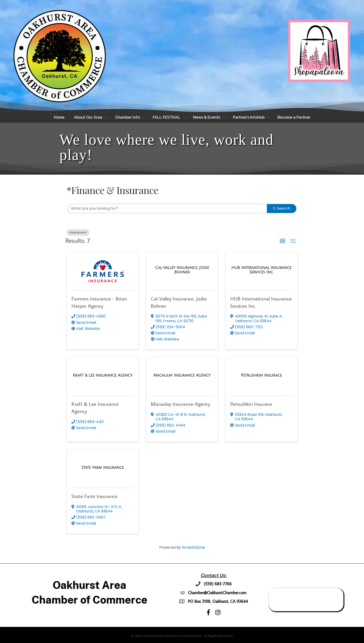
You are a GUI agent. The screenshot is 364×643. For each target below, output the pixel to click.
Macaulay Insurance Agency (180, 404)
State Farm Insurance (94, 496)
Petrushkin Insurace (251, 404)
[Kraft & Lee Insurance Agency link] (103, 375)
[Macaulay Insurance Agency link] (182, 375)
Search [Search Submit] (282, 208)
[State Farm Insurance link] (103, 468)
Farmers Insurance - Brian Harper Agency (99, 302)
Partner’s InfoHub (249, 118)
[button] (283, 241)
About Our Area (88, 118)
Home (59, 118)
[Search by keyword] (168, 208)
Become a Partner (294, 118)
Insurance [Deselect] (78, 232)
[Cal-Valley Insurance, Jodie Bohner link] (182, 270)
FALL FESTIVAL (166, 118)
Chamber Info (127, 118)
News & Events (207, 118)
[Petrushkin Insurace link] (261, 375)
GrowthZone (193, 548)
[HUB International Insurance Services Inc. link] (262, 270)
